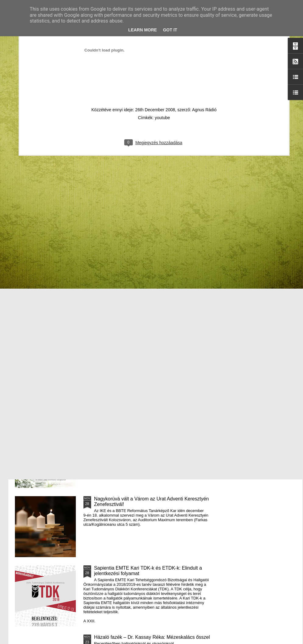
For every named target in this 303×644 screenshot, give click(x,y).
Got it (170, 30)
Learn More (143, 30)
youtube (162, 44)
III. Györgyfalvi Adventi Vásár (125, 430)
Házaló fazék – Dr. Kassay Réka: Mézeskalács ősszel (152, 637)
